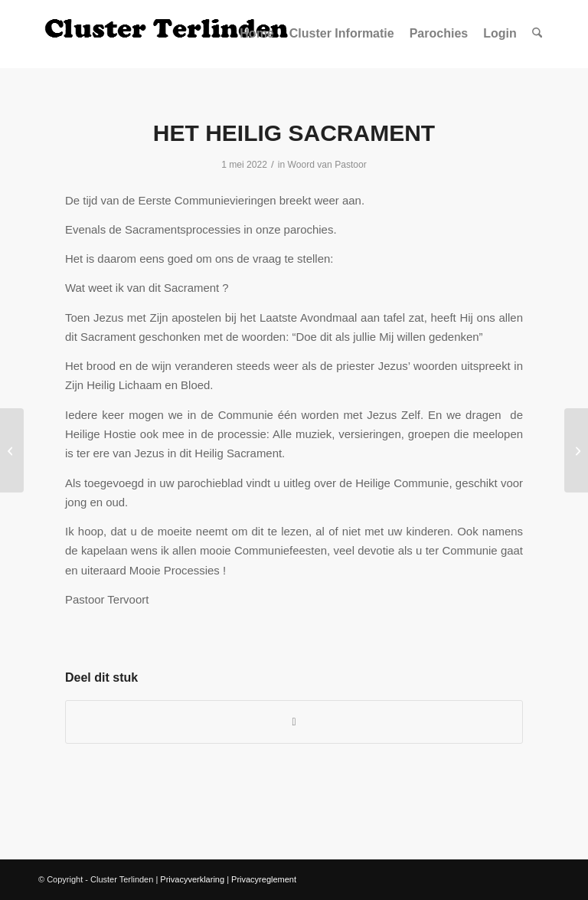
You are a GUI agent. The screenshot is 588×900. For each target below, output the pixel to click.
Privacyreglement (264, 879)
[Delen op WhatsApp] (294, 722)
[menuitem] (256, 34)
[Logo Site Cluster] (168, 34)
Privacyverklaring (192, 879)
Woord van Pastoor (327, 165)
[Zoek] (537, 34)
